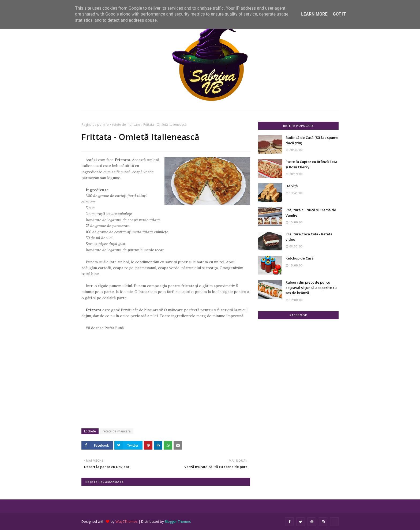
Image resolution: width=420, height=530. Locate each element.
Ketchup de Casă (300, 258)
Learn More (314, 14)
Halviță (292, 186)
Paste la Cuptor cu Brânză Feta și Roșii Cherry (311, 164)
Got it (339, 14)
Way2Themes (127, 521)
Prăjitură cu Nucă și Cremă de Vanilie (311, 213)
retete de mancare (126, 125)
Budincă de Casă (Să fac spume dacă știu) (312, 140)
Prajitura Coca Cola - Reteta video (309, 237)
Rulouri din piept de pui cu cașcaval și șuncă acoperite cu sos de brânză (311, 288)
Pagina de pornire (95, 125)
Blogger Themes (178, 521)
